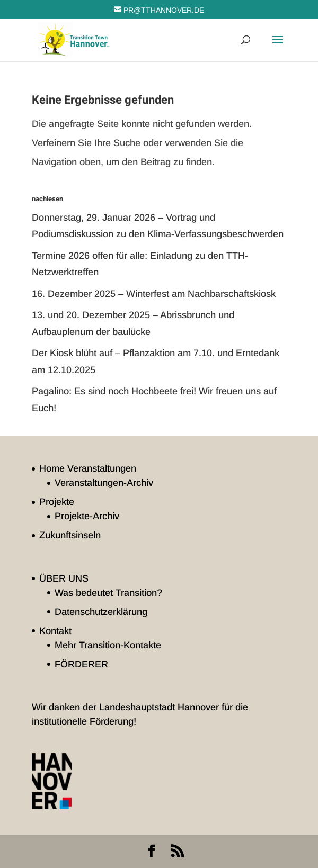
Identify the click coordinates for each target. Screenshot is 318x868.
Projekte (57, 502)
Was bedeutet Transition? (108, 593)
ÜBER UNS (64, 578)
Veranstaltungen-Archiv (104, 483)
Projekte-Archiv (87, 516)
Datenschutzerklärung (101, 612)
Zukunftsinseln (70, 535)
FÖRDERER (81, 664)
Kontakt (55, 631)
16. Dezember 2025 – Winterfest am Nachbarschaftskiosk (154, 294)
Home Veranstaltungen (88, 468)
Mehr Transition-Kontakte (108, 645)
